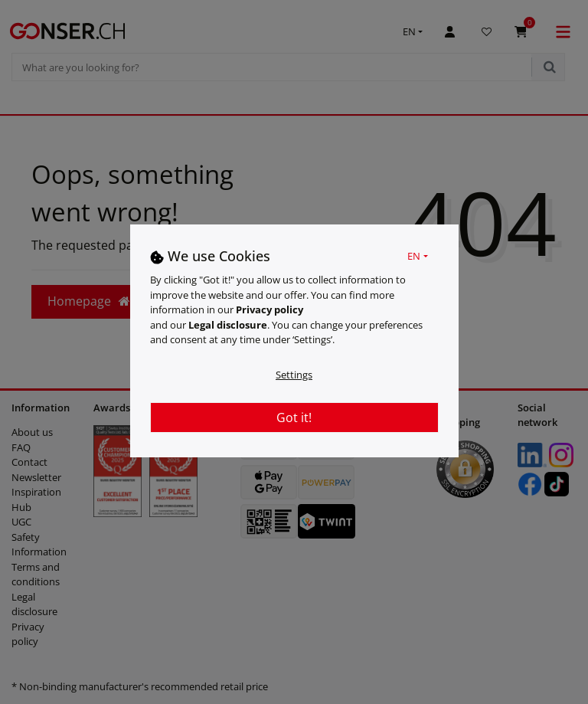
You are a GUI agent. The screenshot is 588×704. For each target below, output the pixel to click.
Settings (294, 375)
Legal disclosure (228, 325)
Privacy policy (269, 309)
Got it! (294, 417)
